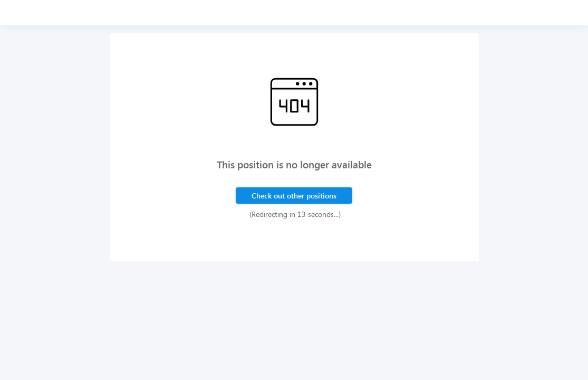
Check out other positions (294, 196)
